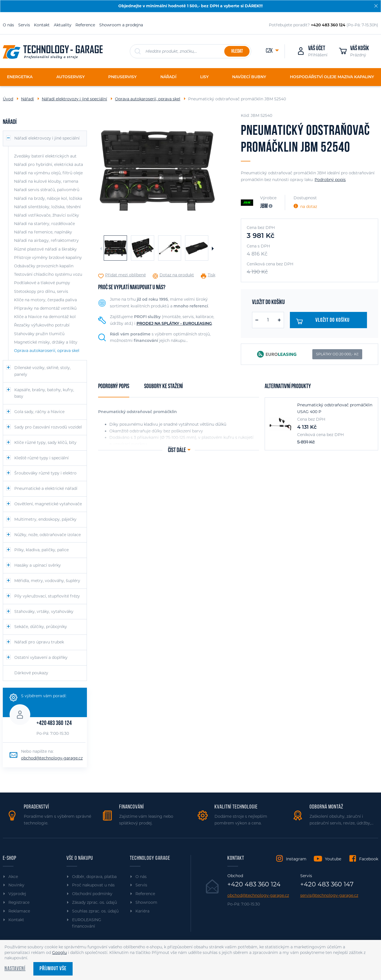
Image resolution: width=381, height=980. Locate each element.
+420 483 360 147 (327, 884)
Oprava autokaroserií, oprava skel (148, 99)
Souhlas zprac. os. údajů (95, 911)
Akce (13, 877)
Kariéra (142, 911)
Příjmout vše (53, 969)
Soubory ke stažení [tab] (163, 387)
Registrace (19, 902)
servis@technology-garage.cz (329, 896)
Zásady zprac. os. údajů (94, 902)
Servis (24, 25)
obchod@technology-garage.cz (52, 758)
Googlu (59, 953)
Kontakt (42, 25)
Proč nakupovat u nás (93, 885)
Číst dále (177, 450)
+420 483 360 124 (54, 723)
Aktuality (63, 25)
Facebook (369, 859)
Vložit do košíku (324, 321)
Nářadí (27, 99)
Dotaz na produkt (177, 275)
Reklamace (19, 911)
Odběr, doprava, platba (94, 877)
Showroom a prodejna (121, 25)
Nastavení (15, 969)
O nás (8, 25)
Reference (85, 25)
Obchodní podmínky (92, 894)
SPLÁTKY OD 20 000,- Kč (337, 354)
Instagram (296, 859)
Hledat (237, 51)
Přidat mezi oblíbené (125, 275)
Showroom (146, 902)
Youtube (333, 859)
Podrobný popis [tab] (114, 387)
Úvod (8, 99)
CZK (270, 51)
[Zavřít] (376, 6)
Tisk (212, 275)
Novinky (16, 885)
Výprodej (17, 894)
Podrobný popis (330, 180)
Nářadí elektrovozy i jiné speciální (74, 99)
